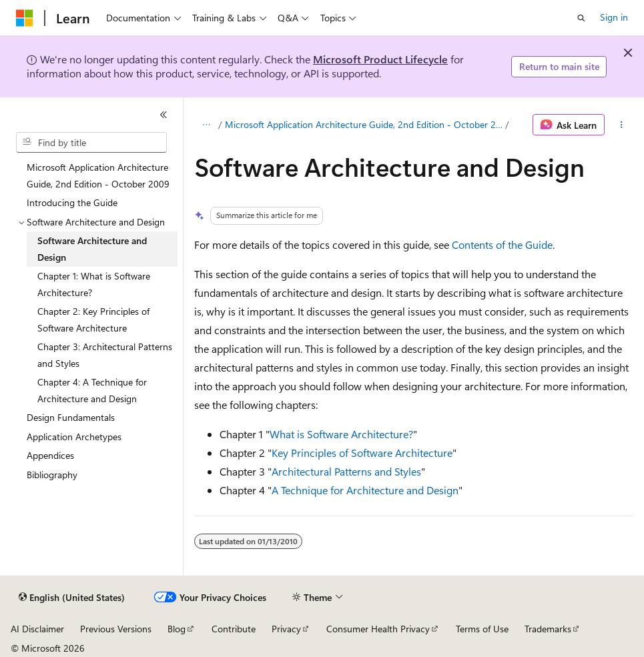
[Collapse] (164, 115)
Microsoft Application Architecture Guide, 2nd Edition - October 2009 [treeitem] (98, 175)
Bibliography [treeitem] (52, 475)
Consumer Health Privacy (378, 629)
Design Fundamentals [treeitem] (71, 417)
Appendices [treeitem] (50, 455)
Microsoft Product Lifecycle (380, 59)
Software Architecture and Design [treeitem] (92, 249)
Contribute (234, 629)
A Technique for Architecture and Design (365, 490)
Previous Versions (116, 629)
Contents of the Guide (502, 244)
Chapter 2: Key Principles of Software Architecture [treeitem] (93, 319)
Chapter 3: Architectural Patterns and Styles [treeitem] (105, 355)
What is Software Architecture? (341, 434)
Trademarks (548, 629)
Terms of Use (482, 629)
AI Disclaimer (37, 629)
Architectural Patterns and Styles (346, 471)
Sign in (614, 17)
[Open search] (581, 18)
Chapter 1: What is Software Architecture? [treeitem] (94, 284)
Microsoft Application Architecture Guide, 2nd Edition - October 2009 (364, 124)
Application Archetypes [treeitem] (74, 437)
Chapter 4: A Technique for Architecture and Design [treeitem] (92, 390)
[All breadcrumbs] (206, 125)
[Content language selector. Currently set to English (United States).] (72, 598)
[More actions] (622, 125)
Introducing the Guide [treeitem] (72, 202)
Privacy (286, 629)
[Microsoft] (25, 18)
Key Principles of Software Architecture (362, 453)
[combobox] (91, 143)
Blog (177, 629)
